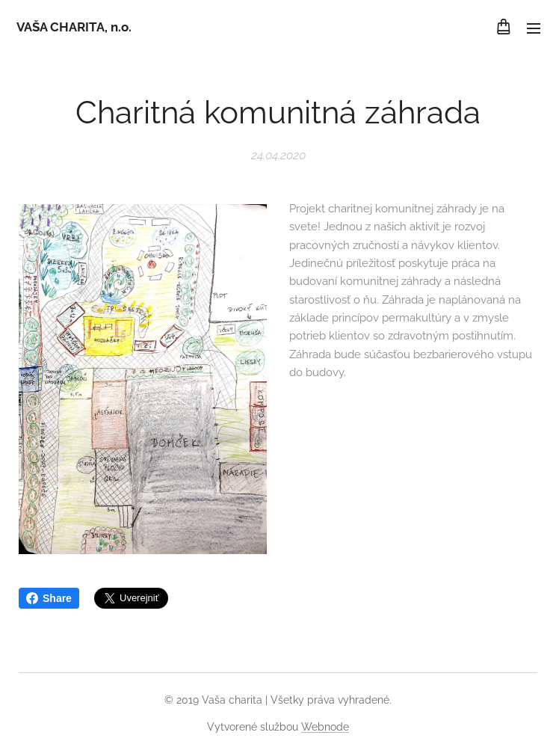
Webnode (325, 727)
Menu (534, 28)
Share (49, 598)
